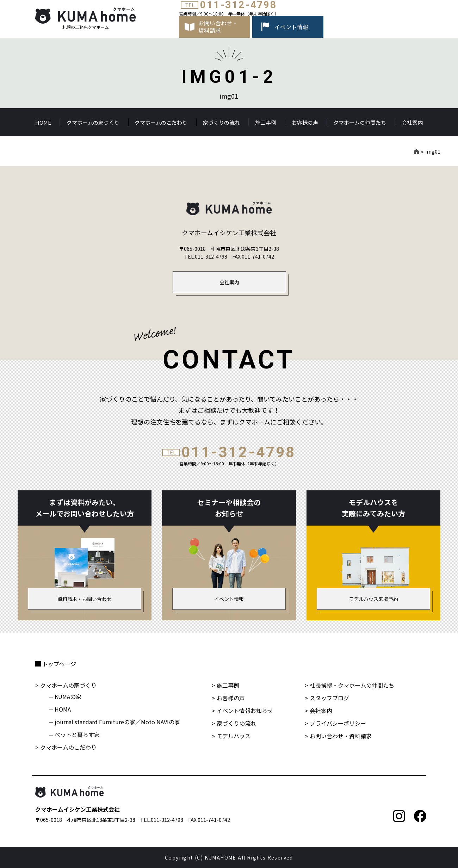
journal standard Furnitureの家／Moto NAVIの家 (117, 722)
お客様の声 (305, 122)
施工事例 (266, 122)
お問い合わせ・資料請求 (341, 736)
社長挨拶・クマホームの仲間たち (352, 685)
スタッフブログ (329, 698)
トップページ (59, 664)
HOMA (63, 709)
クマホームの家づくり (93, 122)
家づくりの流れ (221, 122)
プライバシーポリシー (338, 723)
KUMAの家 (68, 696)
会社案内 (412, 122)
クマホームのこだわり (161, 122)
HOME (43, 122)
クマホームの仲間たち (360, 122)
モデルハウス (234, 736)
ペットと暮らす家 (77, 734)
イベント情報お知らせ (245, 711)
